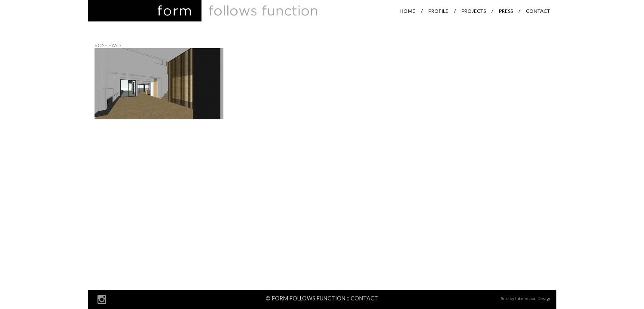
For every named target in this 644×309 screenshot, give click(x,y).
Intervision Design (533, 298)
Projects (474, 11)
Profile (438, 11)
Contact (538, 11)
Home (407, 11)
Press (506, 11)
